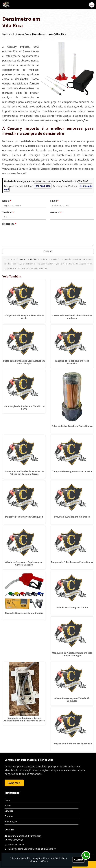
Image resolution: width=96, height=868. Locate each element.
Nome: (7, 201)
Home (8, 800)
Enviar (48, 251)
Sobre (8, 805)
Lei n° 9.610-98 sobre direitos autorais (32, 268)
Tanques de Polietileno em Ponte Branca (72, 562)
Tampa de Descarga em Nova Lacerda (72, 471)
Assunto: (56, 212)
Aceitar (78, 860)
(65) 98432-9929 (16, 844)
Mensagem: (9, 224)
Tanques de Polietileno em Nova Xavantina (72, 362)
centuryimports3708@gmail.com (25, 836)
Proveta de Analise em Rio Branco (72, 517)
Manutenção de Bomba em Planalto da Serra (24, 407)
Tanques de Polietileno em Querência (72, 744)
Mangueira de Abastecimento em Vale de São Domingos (72, 654)
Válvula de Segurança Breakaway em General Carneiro (24, 563)
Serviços (9, 811)
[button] (92, 5)
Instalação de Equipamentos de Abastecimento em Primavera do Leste (24, 719)
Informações (11, 821)
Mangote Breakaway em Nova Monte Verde (24, 317)
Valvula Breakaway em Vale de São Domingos (72, 700)
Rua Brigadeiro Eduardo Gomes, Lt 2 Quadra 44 (32, 849)
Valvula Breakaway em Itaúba (72, 607)
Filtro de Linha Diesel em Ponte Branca (72, 426)
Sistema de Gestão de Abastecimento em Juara (72, 317)
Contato (9, 816)
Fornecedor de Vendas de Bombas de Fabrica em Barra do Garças (24, 473)
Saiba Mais (14, 783)
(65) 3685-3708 (43, 186)
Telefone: (8, 212)
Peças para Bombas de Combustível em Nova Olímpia (24, 362)
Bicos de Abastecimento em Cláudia (24, 613)
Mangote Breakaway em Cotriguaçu (24, 517)
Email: (54, 201)
